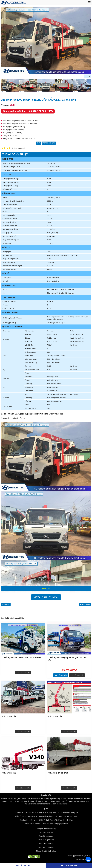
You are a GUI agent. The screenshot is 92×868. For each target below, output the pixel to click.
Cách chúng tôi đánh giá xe (46, 851)
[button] (88, 87)
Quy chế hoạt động (46, 836)
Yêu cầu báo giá (23, 673)
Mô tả (39, 143)
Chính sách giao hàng (46, 840)
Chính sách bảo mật (46, 832)
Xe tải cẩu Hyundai (46, 597)
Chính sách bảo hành (46, 844)
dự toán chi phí (61, 675)
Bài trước (6, 605)
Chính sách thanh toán (46, 847)
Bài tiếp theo (85, 605)
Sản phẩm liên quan (49, 143)
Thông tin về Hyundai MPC (83, 860)
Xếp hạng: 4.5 (20, 148)
